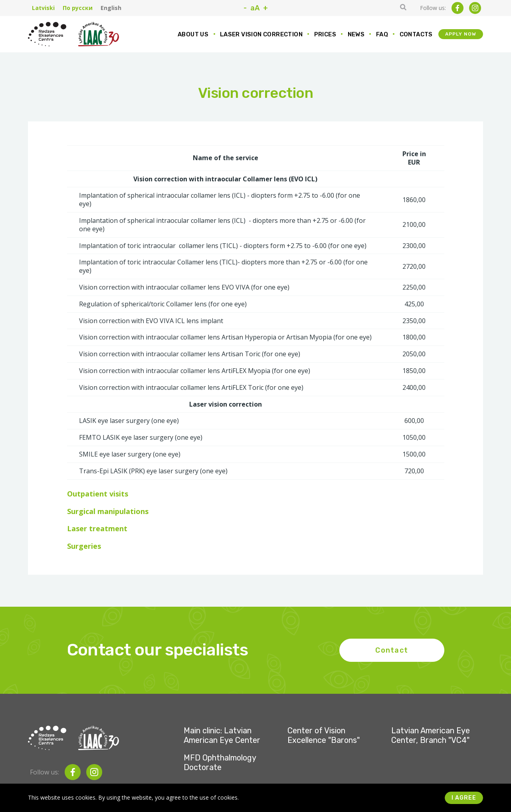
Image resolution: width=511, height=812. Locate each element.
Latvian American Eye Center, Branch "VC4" (431, 735)
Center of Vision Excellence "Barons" (324, 735)
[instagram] (475, 8)
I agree (464, 798)
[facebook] (458, 8)
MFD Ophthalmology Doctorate (220, 762)
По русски (78, 8)
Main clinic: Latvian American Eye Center (222, 735)
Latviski (43, 8)
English (111, 8)
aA (255, 8)
